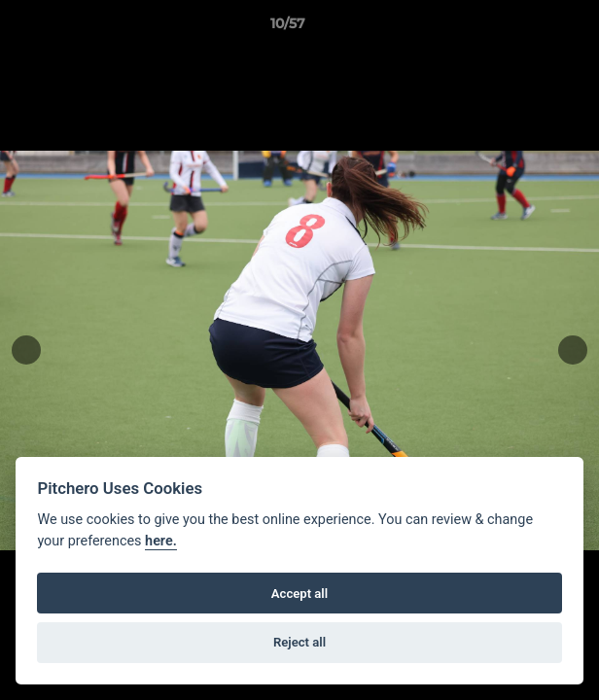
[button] (529, 28)
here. (161, 541)
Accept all (299, 594)
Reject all (299, 642)
